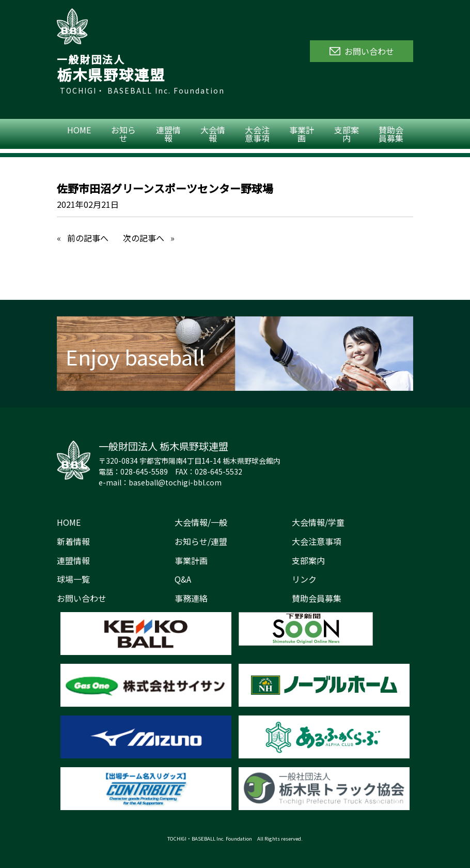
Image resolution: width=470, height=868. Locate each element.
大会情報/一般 (201, 522)
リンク (304, 579)
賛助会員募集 (391, 134)
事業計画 (302, 134)
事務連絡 (191, 598)
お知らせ (123, 134)
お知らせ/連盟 (201, 541)
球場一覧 (73, 579)
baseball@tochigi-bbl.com (175, 482)
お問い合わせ (82, 598)
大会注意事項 (257, 134)
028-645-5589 (144, 471)
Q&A (183, 579)
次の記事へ (144, 238)
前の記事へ (88, 238)
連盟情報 (168, 134)
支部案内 (347, 134)
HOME (79, 130)
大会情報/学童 (318, 522)
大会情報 (213, 134)
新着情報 (73, 541)
